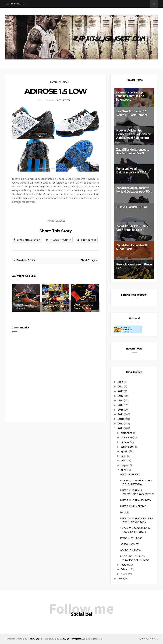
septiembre (127, 447)
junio (123, 460)
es (127, 330)
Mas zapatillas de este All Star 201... (55, 306)
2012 (121, 423)
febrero (125, 569)
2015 (121, 410)
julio (123, 456)
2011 (121, 428)
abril (123, 470)
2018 (121, 396)
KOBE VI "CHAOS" (131, 538)
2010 (121, 578)
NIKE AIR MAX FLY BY (133, 506)
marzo (124, 565)
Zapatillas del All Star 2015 (84, 306)
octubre (125, 442)
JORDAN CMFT (129, 544)
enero (124, 574)
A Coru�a (125, 332)
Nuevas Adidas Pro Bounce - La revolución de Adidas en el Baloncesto (134, 134)
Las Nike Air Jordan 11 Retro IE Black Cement (132, 113)
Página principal (16, 4)
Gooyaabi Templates (70, 639)
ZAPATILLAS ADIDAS (59, 82)
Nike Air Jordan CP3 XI (131, 207)
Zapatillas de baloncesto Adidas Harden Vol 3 (133, 151)
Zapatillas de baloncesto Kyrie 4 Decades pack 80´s (134, 190)
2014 (121, 414)
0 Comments (63, 100)
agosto (125, 451)
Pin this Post (89, 240)
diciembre (126, 433)
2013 (121, 419)
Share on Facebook (29, 240)
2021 (121, 386)
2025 (121, 382)
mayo (124, 465)
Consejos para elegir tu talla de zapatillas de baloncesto (132, 96)
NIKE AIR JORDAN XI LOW (136, 500)
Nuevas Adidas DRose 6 (25, 306)
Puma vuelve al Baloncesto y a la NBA (131, 170)
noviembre (127, 437)
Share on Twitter (61, 240)
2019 (121, 391)
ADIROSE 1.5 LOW (131, 550)
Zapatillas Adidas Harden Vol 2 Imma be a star (133, 228)
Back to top (148, 639)
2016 (121, 405)
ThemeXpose (35, 639)
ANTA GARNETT (130, 474)
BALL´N (125, 512)
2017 (121, 400)
